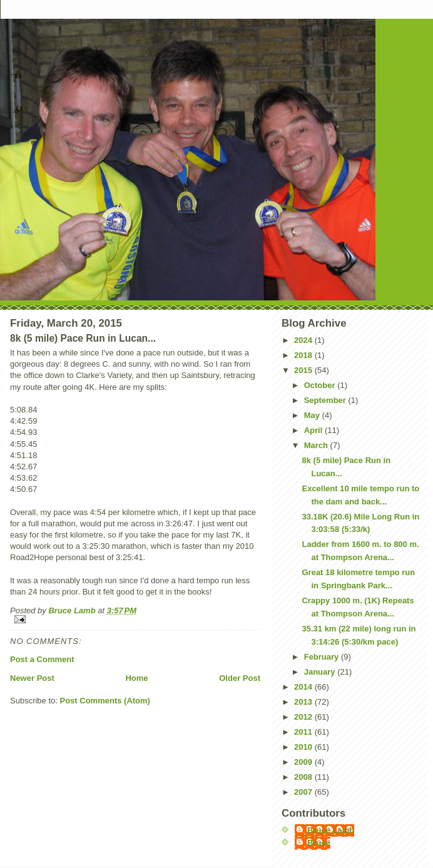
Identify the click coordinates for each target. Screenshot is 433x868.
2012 (304, 717)
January (321, 672)
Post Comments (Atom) (105, 701)
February (323, 657)
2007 (304, 792)
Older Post (240, 678)
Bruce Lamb (73, 610)
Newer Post (32, 678)
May (313, 415)
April (314, 430)
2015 (304, 370)
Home (136, 678)
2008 (304, 777)
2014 (304, 687)
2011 (304, 732)
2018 (304, 355)
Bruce (319, 843)
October (321, 385)
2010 (304, 747)
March (317, 445)
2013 (304, 702)
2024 (304, 340)
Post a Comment (42, 659)
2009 (304, 762)
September (326, 400)
